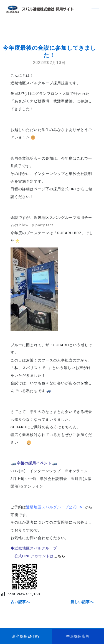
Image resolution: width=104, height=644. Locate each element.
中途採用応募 (78, 636)
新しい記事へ (82, 602)
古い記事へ (20, 602)
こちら (60, 556)
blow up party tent (36, 225)
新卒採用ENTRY (26, 636)
